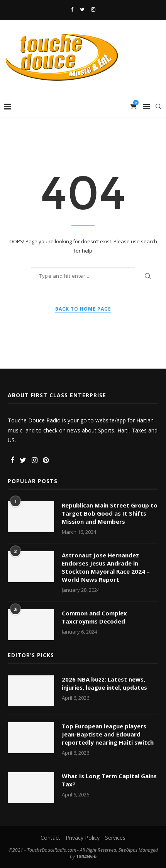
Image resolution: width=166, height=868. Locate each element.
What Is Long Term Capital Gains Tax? (109, 780)
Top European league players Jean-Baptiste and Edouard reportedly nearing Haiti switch (108, 734)
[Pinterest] (46, 460)
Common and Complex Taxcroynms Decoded (94, 617)
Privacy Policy (83, 838)
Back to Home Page (83, 309)
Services (115, 838)
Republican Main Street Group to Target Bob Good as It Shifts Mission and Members (110, 513)
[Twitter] (82, 9)
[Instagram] (93, 9)
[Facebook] (72, 9)
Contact (50, 838)
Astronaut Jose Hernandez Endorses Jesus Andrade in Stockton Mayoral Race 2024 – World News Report (106, 567)
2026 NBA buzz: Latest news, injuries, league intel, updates (104, 683)
